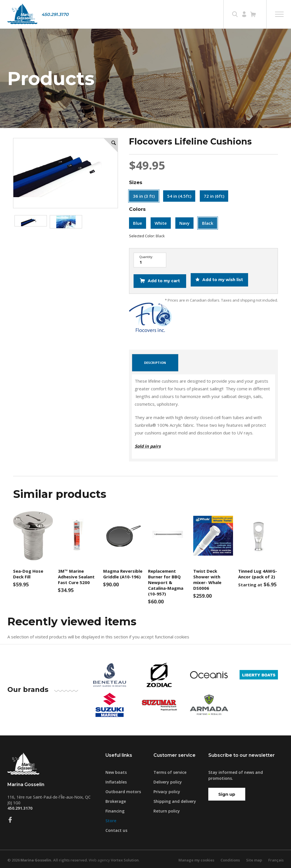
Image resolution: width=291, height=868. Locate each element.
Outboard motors (123, 790)
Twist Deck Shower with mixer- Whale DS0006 (207, 578)
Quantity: (146, 257)
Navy (184, 223)
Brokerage (116, 799)
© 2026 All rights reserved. (48, 858)
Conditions (230, 858)
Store (111, 819)
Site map (254, 858)
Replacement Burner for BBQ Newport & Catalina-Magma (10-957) (166, 580)
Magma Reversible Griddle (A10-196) (123, 572)
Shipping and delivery (175, 799)
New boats (116, 770)
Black (208, 223)
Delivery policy (168, 780)
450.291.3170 (55, 14)
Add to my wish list (223, 280)
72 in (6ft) (214, 196)
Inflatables (116, 780)
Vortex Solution (125, 858)
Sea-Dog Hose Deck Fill (28, 572)
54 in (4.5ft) (179, 196)
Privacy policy (167, 790)
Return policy (167, 809)
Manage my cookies (196, 858)
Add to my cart (163, 280)
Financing (115, 809)
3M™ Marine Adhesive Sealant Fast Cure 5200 (76, 575)
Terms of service (170, 770)
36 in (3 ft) (144, 196)
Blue (138, 223)
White (161, 223)
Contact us (116, 828)
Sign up (227, 792)
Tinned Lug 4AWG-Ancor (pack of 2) (258, 572)
